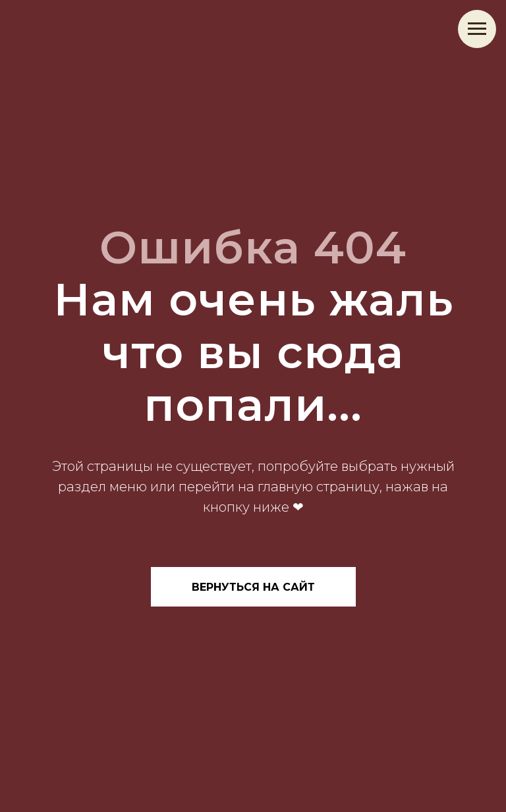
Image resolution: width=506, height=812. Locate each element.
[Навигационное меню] (477, 29)
